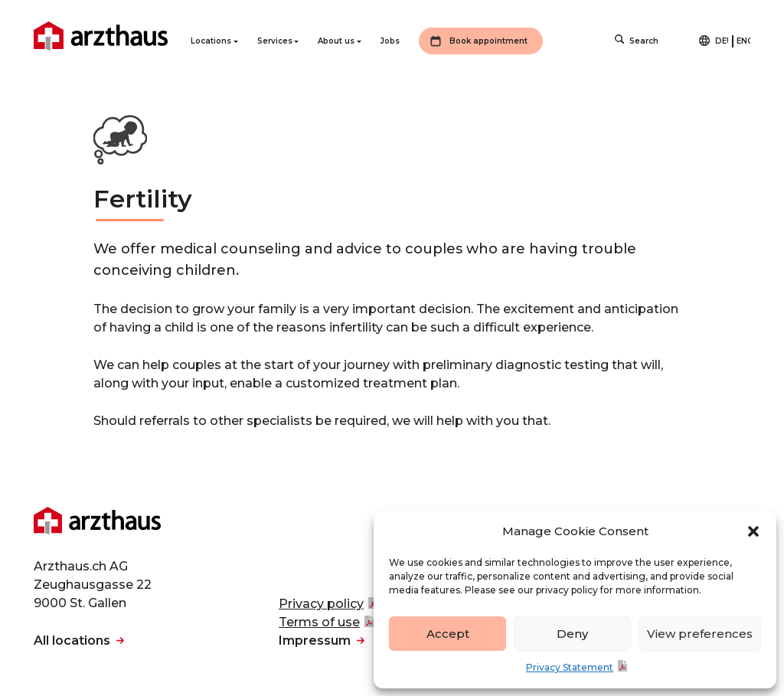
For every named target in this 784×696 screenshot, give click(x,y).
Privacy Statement (570, 667)
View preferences (700, 634)
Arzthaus (101, 36)
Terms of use (319, 622)
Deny (572, 634)
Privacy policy (321, 604)
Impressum (315, 640)
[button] (753, 531)
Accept (448, 634)
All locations (72, 640)
